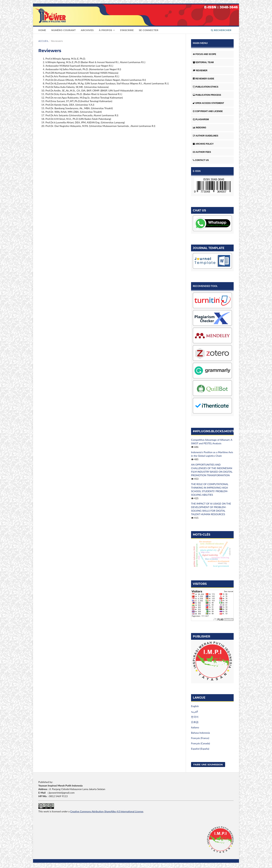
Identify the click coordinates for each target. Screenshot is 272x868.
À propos (106, 30)
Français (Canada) (201, 743)
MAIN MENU (200, 43)
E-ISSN (197, 171)
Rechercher (221, 30)
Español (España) (200, 749)
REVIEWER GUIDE (203, 79)
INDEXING (199, 128)
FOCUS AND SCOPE (204, 54)
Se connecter (149, 30)
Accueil (43, 41)
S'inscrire (127, 30)
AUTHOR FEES (202, 152)
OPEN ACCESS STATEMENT (208, 103)
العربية (195, 711)
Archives (87, 30)
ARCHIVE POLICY (203, 144)
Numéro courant (63, 30)
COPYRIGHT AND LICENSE (208, 111)
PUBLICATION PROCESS (207, 95)
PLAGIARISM (201, 119)
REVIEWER (200, 71)
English (195, 706)
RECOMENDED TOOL (205, 286)
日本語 (195, 722)
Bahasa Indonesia (200, 733)
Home (42, 30)
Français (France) (200, 738)
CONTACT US (201, 160)
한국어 (195, 717)
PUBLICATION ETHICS (206, 87)
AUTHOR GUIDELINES (206, 136)
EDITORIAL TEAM (203, 62)
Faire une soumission (208, 765)
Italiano (195, 727)
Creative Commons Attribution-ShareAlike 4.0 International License (107, 811)
